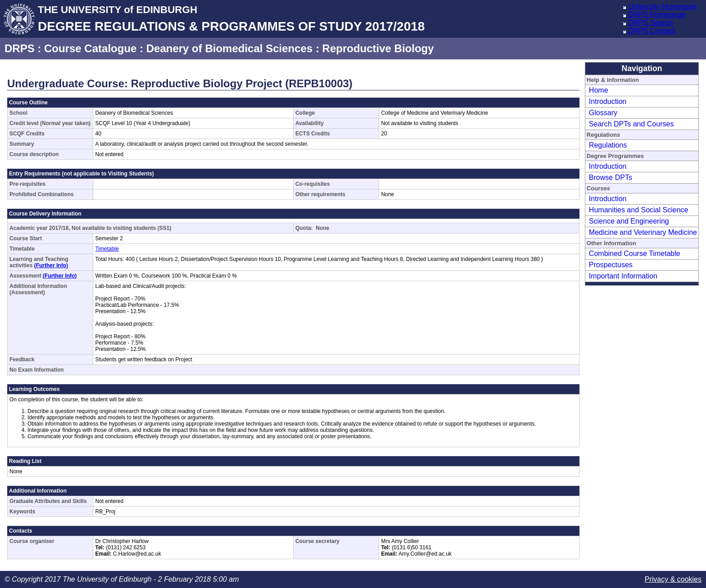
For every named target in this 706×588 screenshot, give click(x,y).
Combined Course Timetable (635, 254)
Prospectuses (611, 265)
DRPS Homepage (657, 15)
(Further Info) (51, 265)
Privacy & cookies (673, 579)
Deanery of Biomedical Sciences (230, 48)
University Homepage (663, 7)
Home (599, 90)
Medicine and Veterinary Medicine (643, 232)
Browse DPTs (611, 177)
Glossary (603, 113)
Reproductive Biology (378, 48)
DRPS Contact (652, 31)
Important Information (623, 276)
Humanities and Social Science (639, 210)
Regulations (608, 145)
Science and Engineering (629, 221)
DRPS (20, 48)
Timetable (107, 249)
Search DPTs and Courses (631, 124)
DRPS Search (651, 23)
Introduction (608, 101)
